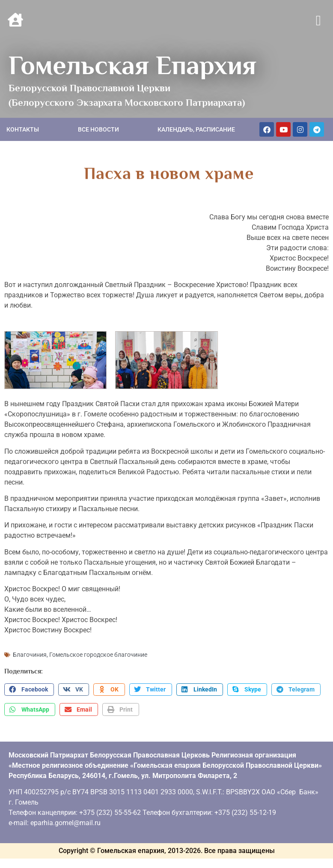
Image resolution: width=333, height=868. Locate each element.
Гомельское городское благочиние (98, 654)
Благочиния (30, 654)
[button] (318, 21)
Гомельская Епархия (132, 65)
